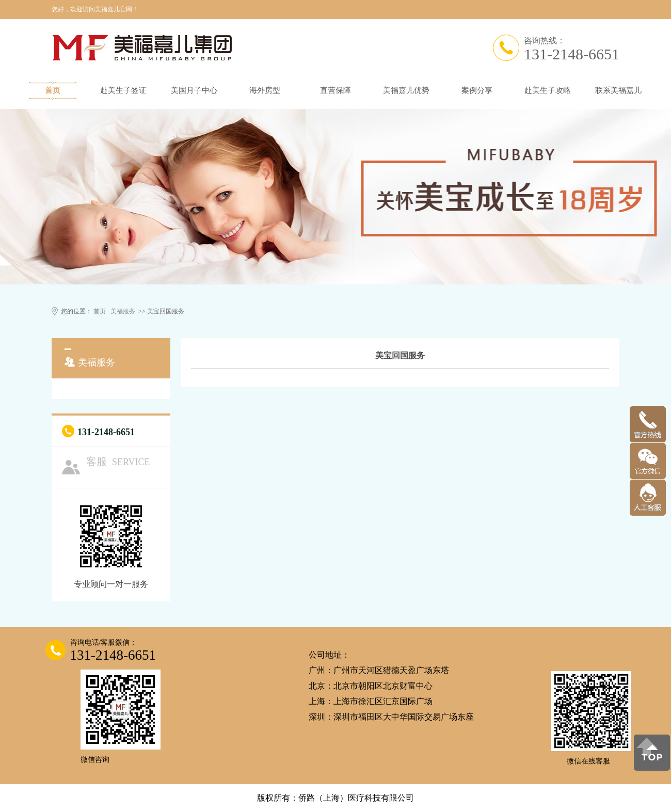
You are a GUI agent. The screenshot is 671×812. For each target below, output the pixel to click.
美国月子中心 (194, 90)
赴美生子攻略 (548, 90)
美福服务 (123, 311)
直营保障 (335, 90)
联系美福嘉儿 (618, 90)
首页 (53, 90)
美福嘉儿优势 (406, 90)
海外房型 (265, 90)
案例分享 (477, 90)
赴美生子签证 (123, 90)
